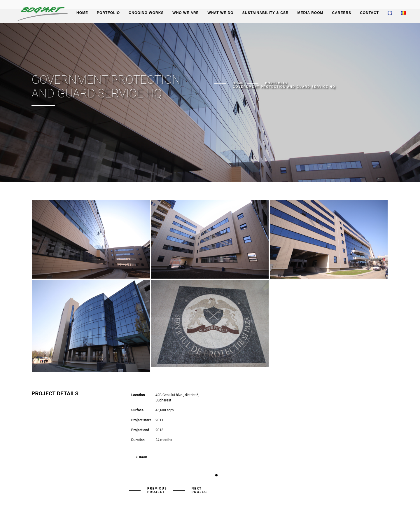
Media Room (310, 13)
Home (82, 13)
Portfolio (108, 13)
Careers (342, 13)
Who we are (185, 13)
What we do (221, 13)
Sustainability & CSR (266, 13)
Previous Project (157, 490)
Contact (369, 13)
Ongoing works (146, 13)
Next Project (201, 490)
